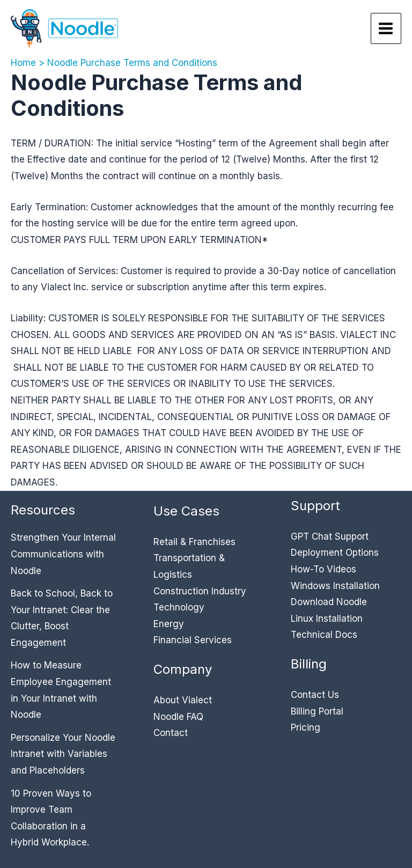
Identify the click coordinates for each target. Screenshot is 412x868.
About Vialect (183, 700)
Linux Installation (327, 619)
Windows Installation (335, 586)
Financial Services (193, 640)
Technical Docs (324, 635)
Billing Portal (317, 711)
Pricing (306, 727)
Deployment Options (335, 553)
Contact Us (315, 695)
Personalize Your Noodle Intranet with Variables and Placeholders (63, 754)
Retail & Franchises (194, 542)
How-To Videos (323, 569)
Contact (171, 733)
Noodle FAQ (178, 717)
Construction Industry (200, 591)
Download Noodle (329, 602)
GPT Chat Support (330, 536)
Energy (169, 624)
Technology (179, 607)
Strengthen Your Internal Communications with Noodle (63, 554)
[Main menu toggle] (386, 28)
